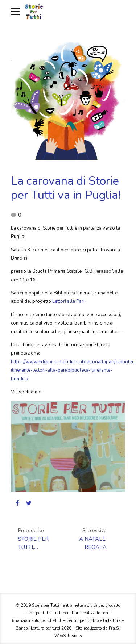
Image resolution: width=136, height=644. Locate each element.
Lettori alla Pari (68, 301)
